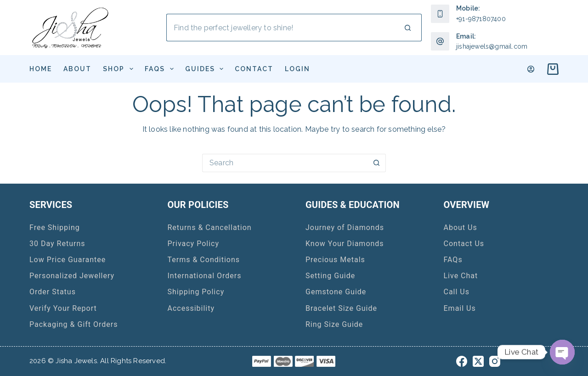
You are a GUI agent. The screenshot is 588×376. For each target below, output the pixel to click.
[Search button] (408, 28)
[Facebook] (462, 361)
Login (297, 69)
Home (41, 69)
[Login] (531, 69)
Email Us (460, 308)
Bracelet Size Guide (341, 308)
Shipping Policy (196, 292)
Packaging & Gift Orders (74, 324)
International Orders (205, 276)
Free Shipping (55, 227)
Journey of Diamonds (345, 227)
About (77, 69)
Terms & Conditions (204, 260)
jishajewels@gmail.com (492, 46)
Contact (254, 69)
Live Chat (461, 276)
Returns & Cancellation (210, 227)
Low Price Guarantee (68, 260)
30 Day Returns (57, 244)
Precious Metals (335, 260)
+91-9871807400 (481, 19)
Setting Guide (330, 276)
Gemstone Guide (336, 292)
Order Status (53, 292)
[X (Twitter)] (478, 361)
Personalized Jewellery (72, 276)
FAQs (161, 69)
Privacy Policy (194, 244)
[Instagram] (495, 361)
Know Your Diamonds (345, 244)
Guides (206, 69)
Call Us (457, 292)
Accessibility (191, 308)
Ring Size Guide (334, 324)
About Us (461, 227)
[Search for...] (280, 28)
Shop (120, 69)
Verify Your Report (63, 308)
